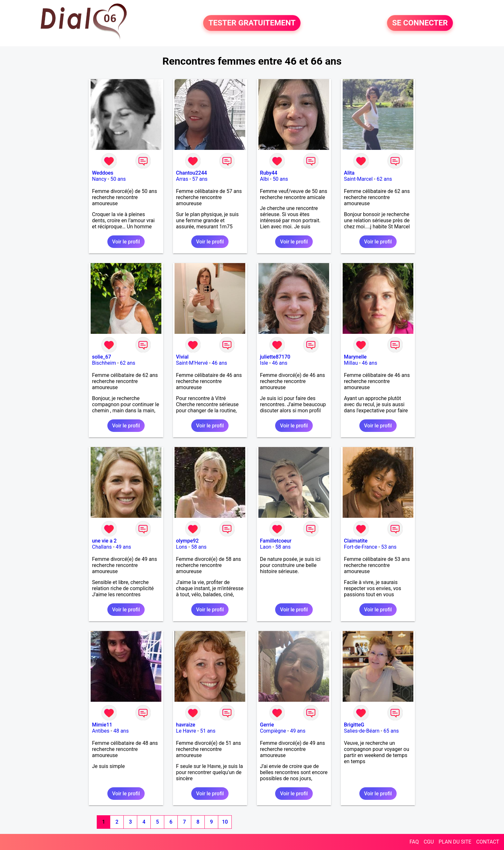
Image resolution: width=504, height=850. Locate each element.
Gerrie (267, 725)
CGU (429, 842)
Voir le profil (126, 242)
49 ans (123, 547)
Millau (351, 363)
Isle (264, 363)
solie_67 (101, 357)
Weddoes (103, 173)
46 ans (220, 363)
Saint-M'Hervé (192, 363)
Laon (266, 547)
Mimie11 (102, 725)
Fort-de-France (360, 547)
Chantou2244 (192, 173)
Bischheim (104, 363)
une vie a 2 (104, 541)
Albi (264, 179)
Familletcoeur (276, 541)
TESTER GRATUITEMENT (252, 23)
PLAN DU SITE (455, 842)
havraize (186, 725)
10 (225, 822)
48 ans (121, 731)
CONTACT (488, 842)
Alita (349, 173)
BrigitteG (354, 725)
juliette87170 (275, 357)
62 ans (384, 179)
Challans (102, 547)
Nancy (99, 179)
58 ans (199, 547)
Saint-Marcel (358, 179)
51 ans (208, 731)
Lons (182, 547)
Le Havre (186, 731)
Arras (182, 179)
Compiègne (273, 731)
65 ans (391, 731)
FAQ (414, 842)
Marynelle (355, 357)
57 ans (200, 179)
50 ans (118, 179)
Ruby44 (269, 173)
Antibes (101, 731)
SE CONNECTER (420, 23)
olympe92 (188, 541)
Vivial (182, 357)
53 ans (389, 547)
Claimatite (356, 541)
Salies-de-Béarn (362, 731)
